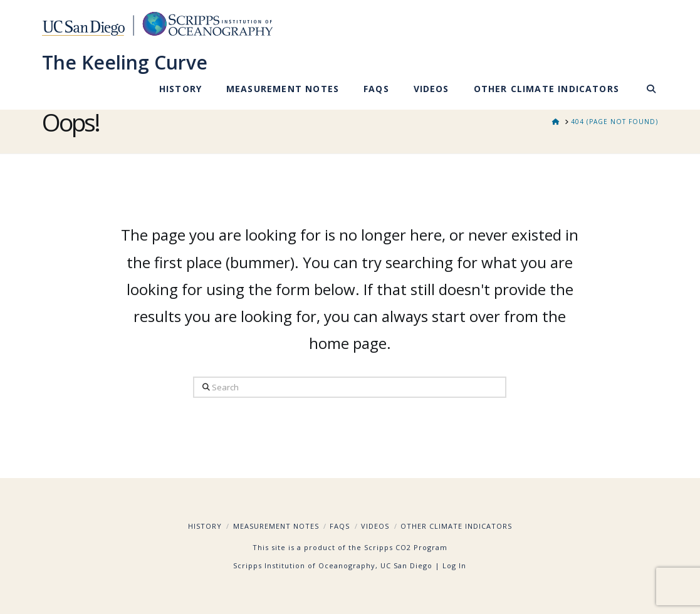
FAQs (340, 526)
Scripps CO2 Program (406, 547)
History (205, 526)
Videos (375, 526)
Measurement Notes (276, 526)
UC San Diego (406, 565)
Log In (454, 565)
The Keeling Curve (125, 63)
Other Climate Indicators (456, 526)
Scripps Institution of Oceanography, (306, 565)
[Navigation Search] (645, 91)
